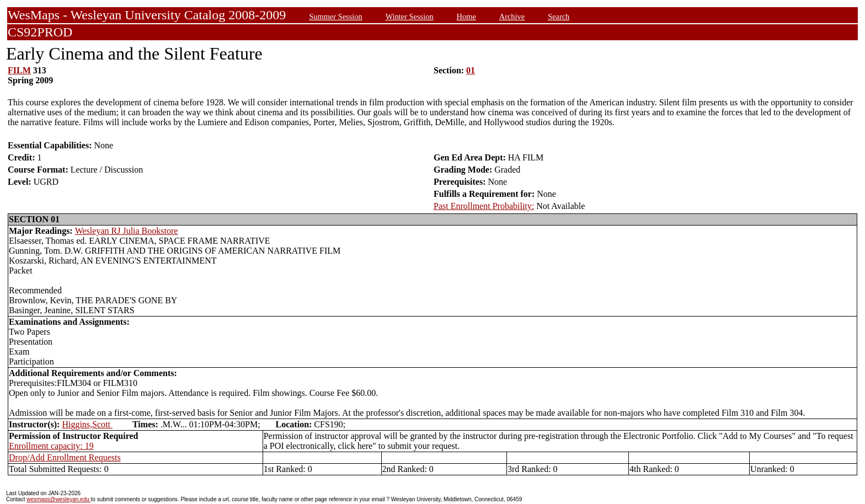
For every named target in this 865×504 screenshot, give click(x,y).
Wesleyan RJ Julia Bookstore (127, 231)
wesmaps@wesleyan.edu (58, 499)
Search (559, 17)
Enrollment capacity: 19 (51, 446)
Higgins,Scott (87, 424)
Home (466, 17)
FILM (19, 70)
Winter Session (410, 17)
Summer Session (335, 17)
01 (471, 70)
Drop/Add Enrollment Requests (65, 457)
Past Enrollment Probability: (484, 206)
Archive (512, 17)
